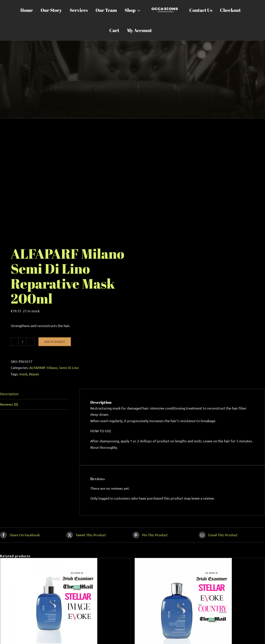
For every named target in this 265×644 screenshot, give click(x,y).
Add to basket (55, 342)
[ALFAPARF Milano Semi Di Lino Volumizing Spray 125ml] (49, 561)
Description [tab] (9, 394)
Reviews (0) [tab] (9, 404)
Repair (34, 374)
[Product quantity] (23, 342)
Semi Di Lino (69, 368)
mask (23, 374)
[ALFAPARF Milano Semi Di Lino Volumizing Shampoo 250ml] (183, 561)
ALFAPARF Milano (43, 368)
